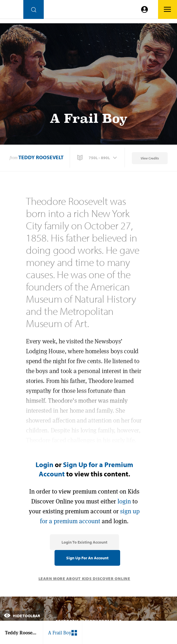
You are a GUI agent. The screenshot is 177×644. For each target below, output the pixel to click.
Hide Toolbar (22, 616)
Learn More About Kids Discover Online (84, 579)
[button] (98, 158)
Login (44, 464)
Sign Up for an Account (87, 558)
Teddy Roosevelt (41, 157)
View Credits (150, 158)
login (124, 501)
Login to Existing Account (84, 542)
